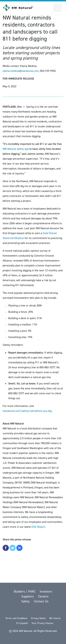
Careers (43, 596)
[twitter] (15, 611)
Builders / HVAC (25, 591)
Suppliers (28, 596)
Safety (26, 601)
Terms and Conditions (16, 618)
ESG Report (38, 527)
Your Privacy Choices (42, 623)
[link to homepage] (20, 8)
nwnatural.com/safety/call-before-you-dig (27, 411)
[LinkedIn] (43, 611)
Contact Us (41, 601)
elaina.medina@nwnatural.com (21, 71)
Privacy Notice (38, 618)
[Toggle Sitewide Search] (49, 8)
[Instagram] (51, 611)
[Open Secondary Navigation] (58, 8)
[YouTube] (33, 611)
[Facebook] (24, 611)
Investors (46, 591)
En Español (22, 623)
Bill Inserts (55, 618)
